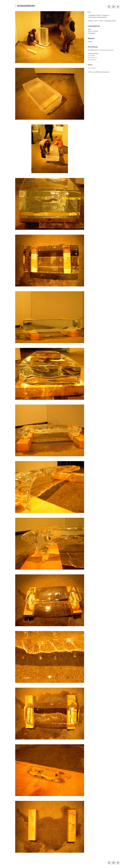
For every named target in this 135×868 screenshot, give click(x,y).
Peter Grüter (92, 60)
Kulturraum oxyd (108, 50)
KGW (100, 50)
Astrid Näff (91, 56)
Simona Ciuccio (93, 58)
